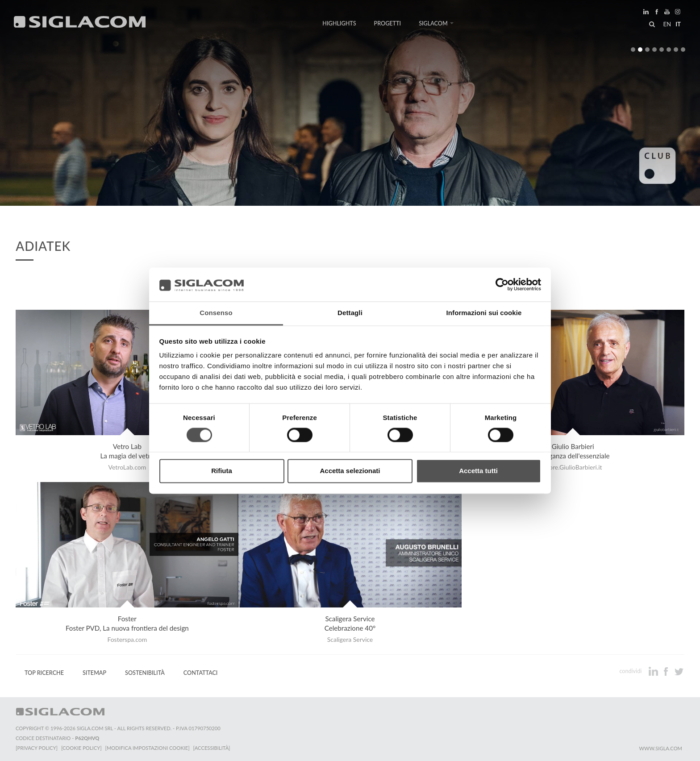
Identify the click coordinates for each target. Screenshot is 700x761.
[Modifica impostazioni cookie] (148, 748)
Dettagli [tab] (350, 313)
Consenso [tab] (216, 313)
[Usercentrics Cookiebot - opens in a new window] (502, 284)
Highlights (339, 23)
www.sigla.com (660, 748)
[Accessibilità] (212, 748)
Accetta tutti (478, 471)
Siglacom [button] (436, 23)
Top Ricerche (44, 673)
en (667, 24)
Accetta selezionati (350, 471)
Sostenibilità (145, 673)
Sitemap (94, 673)
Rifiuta (222, 471)
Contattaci (201, 673)
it (678, 24)
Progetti (388, 23)
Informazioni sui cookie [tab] (484, 313)
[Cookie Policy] (81, 748)
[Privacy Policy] (37, 748)
